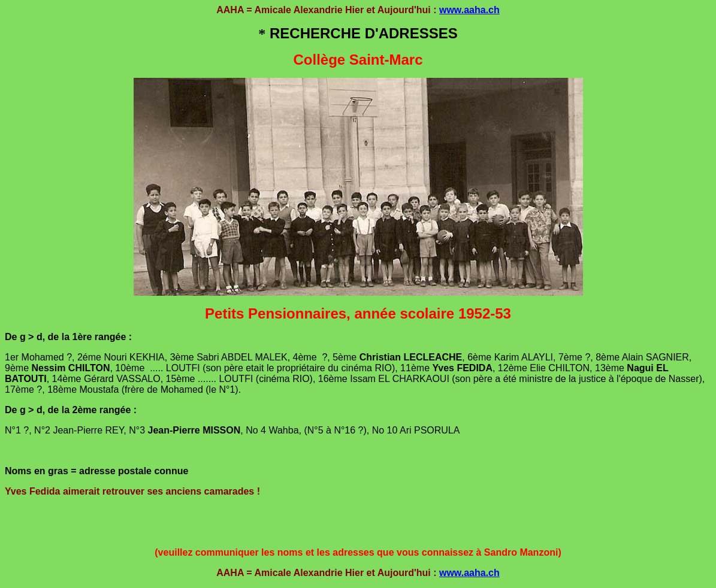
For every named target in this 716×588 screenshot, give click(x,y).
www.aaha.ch (469, 10)
